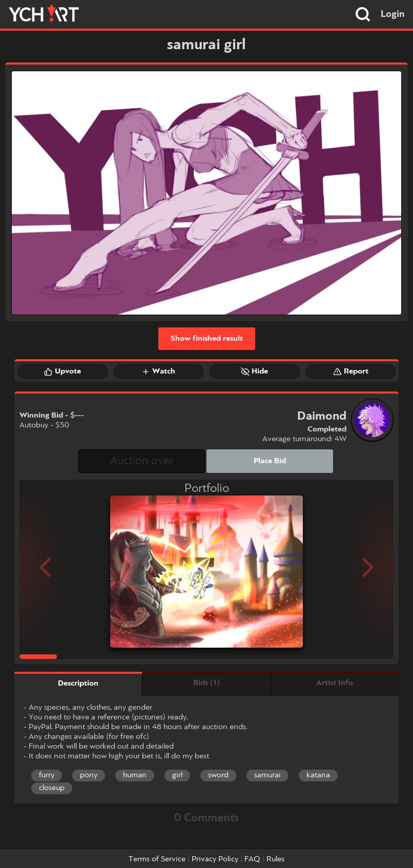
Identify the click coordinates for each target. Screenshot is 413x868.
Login (393, 14)
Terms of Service (157, 859)
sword (218, 775)
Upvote (63, 371)
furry (47, 775)
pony (89, 775)
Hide (254, 371)
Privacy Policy (215, 859)
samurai (267, 775)
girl (177, 775)
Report (351, 371)
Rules (275, 859)
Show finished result (207, 339)
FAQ (252, 859)
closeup (52, 788)
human (135, 775)
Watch (158, 371)
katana (318, 775)
